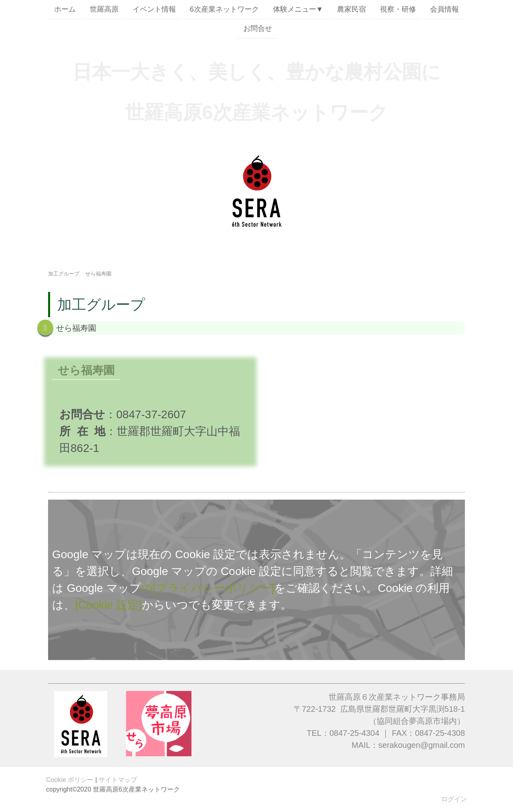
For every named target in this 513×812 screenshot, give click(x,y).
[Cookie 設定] (108, 605)
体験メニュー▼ (298, 9)
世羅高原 (104, 9)
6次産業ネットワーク (224, 9)
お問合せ (258, 29)
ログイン (454, 799)
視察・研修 (398, 9)
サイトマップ (118, 780)
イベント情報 (154, 9)
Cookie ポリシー (70, 780)
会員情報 (444, 9)
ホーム (65, 9)
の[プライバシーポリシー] (208, 588)
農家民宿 (351, 9)
